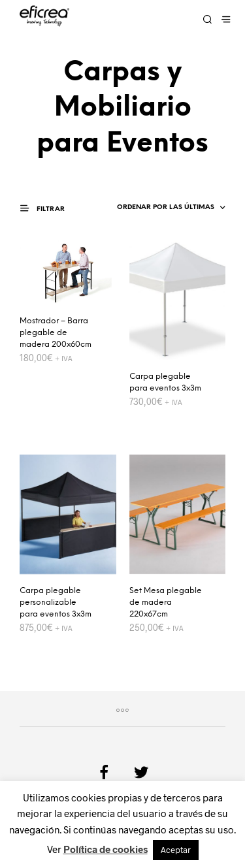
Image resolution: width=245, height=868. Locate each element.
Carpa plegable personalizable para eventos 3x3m (56, 603)
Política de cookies (106, 849)
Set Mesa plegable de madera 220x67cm (166, 603)
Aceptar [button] (176, 850)
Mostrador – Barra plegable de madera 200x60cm (56, 333)
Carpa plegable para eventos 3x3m (165, 382)
